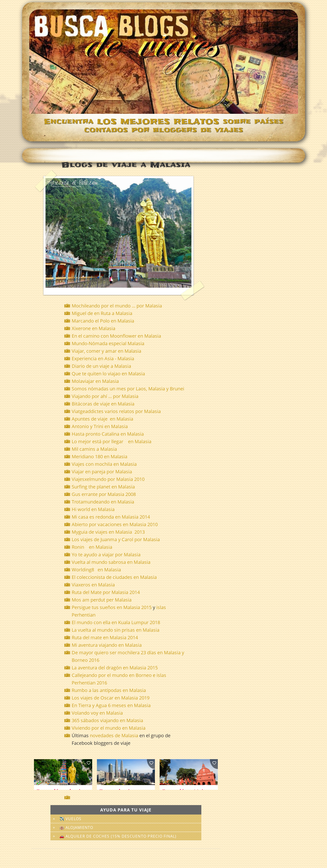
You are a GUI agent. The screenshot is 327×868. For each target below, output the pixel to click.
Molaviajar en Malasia (95, 381)
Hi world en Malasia (93, 509)
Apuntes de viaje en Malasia (102, 419)
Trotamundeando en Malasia (103, 502)
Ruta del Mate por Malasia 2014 (106, 592)
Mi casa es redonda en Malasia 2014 (111, 517)
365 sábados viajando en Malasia (107, 720)
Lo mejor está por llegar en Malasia (112, 441)
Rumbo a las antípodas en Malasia (109, 690)
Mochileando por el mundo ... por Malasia (117, 306)
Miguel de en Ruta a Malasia (102, 313)
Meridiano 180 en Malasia (99, 457)
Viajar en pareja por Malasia (102, 472)
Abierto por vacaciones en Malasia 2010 (115, 524)
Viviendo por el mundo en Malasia (109, 728)
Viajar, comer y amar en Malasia (106, 351)
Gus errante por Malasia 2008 (104, 494)
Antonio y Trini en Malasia (100, 426)
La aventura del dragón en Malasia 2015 (115, 668)
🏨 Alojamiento (76, 827)
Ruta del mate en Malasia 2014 (105, 637)
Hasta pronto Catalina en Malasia (108, 434)
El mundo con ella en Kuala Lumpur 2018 (116, 622)
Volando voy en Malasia (97, 713)
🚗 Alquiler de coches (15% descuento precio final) (118, 836)
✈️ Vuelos (70, 819)
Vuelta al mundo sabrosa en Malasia (111, 562)
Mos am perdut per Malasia (102, 600)
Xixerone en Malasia (93, 328)
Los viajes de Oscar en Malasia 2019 (111, 698)
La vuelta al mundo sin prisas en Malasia (116, 630)
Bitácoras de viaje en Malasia (104, 404)
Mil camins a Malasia (94, 449)
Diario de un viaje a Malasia (101, 366)
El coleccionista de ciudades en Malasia (114, 577)
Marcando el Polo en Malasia (103, 321)
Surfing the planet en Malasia (103, 487)
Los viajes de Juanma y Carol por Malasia (116, 539)
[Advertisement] (127, 797)
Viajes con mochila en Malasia (104, 464)
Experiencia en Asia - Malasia (103, 358)
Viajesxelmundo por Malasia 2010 (108, 479)
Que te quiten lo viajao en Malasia (108, 374)
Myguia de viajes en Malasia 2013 (108, 532)
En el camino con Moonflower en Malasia (116, 336)
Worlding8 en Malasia (96, 570)
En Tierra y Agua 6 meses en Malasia (111, 705)
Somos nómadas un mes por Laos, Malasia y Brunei (128, 389)
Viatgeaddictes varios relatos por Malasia (117, 411)
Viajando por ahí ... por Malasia (105, 396)
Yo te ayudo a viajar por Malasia (106, 555)
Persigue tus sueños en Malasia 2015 (112, 607)
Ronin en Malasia (92, 547)
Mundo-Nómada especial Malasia (108, 343)
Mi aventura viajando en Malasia (107, 645)
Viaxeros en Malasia (93, 585)
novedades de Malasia (114, 735)
